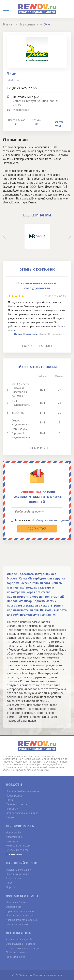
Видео (10, 817)
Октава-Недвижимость (52, 334)
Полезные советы (17, 952)
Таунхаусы (12, 841)
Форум (10, 883)
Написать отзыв (58, 124)
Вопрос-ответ (14, 878)
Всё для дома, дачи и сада (22, 948)
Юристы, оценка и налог (20, 911)
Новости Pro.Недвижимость (22, 791)
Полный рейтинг (37, 448)
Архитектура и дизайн (19, 939)
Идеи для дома (15, 957)
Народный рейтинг (17, 874)
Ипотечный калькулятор (20, 915)
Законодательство (17, 924)
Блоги (9, 800)
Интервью (12, 809)
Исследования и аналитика (22, 813)
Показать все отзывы (37, 346)
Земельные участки (18, 850)
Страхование (14, 907)
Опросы (11, 887)
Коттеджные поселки (19, 846)
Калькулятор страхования (21, 920)
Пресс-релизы (15, 796)
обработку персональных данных (51, 520)
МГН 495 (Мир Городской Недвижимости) (21, 433)
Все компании (14, 854)
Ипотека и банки (16, 902)
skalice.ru (14, 80)
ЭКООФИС (18, 413)
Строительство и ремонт (20, 944)
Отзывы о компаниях (18, 870)
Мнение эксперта (16, 804)
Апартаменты (14, 837)
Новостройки (14, 832)
